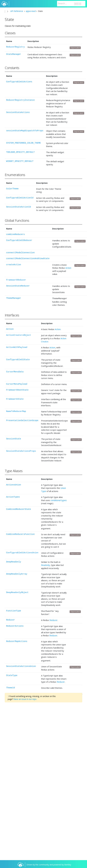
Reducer (11, 619)
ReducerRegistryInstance (20, 100)
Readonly (45, 564)
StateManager (14, 54)
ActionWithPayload (17, 347)
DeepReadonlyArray (17, 573)
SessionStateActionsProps (21, 451)
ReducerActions (15, 625)
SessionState (14, 438)
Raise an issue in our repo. (25, 698)
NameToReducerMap (16, 411)
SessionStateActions (18, 112)
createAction (14, 265)
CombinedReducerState (19, 509)
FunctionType (14, 610)
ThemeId (11, 687)
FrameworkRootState (17, 390)
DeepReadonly (14, 561)
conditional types (59, 500)
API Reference (17, 11)
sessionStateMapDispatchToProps (25, 131)
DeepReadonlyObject (17, 592)
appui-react (31, 11)
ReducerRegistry (15, 47)
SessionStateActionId (19, 207)
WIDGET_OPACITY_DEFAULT (20, 161)
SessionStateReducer (18, 286)
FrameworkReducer (16, 280)
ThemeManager (14, 298)
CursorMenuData (15, 371)
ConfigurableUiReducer (19, 240)
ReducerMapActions (17, 641)
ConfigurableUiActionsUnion (22, 552)
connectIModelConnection (20, 253)
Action (68, 268)
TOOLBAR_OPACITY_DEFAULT (20, 152)
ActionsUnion (14, 484)
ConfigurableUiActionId (20, 198)
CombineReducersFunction (20, 533)
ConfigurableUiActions (19, 82)
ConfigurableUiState (18, 359)
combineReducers (15, 234)
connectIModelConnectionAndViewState (28, 259)
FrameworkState (15, 399)
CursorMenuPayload (17, 384)
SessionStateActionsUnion (21, 665)
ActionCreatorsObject (19, 335)
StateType (12, 674)
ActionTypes (13, 497)
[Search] (71, 4)
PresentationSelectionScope (22, 420)
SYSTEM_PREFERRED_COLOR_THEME (24, 143)
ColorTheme (12, 189)
